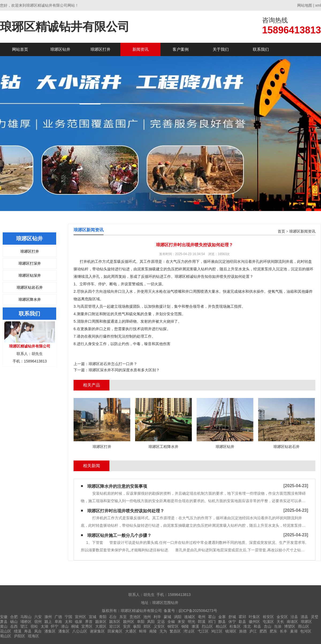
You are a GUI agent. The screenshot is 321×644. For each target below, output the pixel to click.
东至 (123, 617)
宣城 (93, 617)
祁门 (212, 622)
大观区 (101, 626)
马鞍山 (26, 617)
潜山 (65, 626)
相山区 (221, 626)
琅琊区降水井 (30, 299)
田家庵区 (115, 631)
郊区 (147, 626)
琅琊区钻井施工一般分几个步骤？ (119, 535)
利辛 (157, 617)
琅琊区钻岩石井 (30, 287)
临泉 (79, 622)
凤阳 (151, 622)
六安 (38, 617)
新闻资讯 (140, 49)
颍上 (48, 622)
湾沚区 (189, 631)
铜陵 (185, 626)
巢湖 (294, 631)
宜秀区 (87, 626)
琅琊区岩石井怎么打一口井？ (113, 364)
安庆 (127, 626)
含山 (267, 626)
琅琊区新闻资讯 (302, 231)
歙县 (242, 622)
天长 (280, 622)
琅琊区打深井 (30, 263)
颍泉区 (101, 622)
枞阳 (137, 626)
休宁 (232, 622)
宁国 (68, 617)
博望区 (290, 626)
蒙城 (167, 617)
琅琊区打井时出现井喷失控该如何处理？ (126, 511)
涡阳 (178, 617)
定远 (161, 622)
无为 (163, 631)
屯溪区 (268, 622)
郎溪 (202, 622)
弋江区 (203, 631)
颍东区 (115, 622)
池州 (147, 617)
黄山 (4, 626)
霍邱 (242, 617)
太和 (68, 622)
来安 (181, 622)
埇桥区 (26, 622)
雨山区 (304, 626)
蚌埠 (143, 631)
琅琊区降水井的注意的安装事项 (117, 486)
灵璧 (315, 617)
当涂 (278, 626)
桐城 (75, 626)
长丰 (284, 631)
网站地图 (305, 5)
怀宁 (55, 626)
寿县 (28, 631)
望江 (24, 626)
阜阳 (141, 622)
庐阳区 (20, 636)
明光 (192, 622)
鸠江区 (217, 631)
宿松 (34, 626)
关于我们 (221, 49)
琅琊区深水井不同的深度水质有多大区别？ (124, 370)
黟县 (222, 622)
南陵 (153, 631)
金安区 (282, 617)
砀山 (14, 622)
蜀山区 (6, 636)
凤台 (38, 631)
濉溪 (195, 626)
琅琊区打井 (100, 49)
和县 (257, 626)
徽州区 (254, 622)
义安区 (159, 626)
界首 (89, 622)
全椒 (171, 622)
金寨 (222, 617)
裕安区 (268, 617)
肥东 (273, 631)
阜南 (58, 622)
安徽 (4, 617)
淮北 (247, 626)
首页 (281, 231)
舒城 (232, 617)
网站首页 (20, 49)
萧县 (4, 622)
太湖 (44, 626)
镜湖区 (231, 631)
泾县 (294, 617)
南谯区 (292, 622)
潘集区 (50, 631)
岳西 (14, 626)
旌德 (243, 631)
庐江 (253, 631)
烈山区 (207, 626)
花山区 (6, 631)
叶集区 (254, 617)
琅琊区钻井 (60, 49)
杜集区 (235, 626)
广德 (58, 617)
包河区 (306, 631)
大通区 (131, 631)
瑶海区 (33, 636)
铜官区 (173, 626)
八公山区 (80, 631)
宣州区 (81, 617)
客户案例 (181, 49)
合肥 (14, 617)
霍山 (212, 617)
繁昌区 (175, 631)
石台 (113, 617)
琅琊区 (306, 622)
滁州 (48, 617)
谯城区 (190, 617)
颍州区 (129, 622)
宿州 (38, 622)
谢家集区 (97, 631)
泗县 (304, 617)
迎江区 (115, 626)
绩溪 (18, 631)
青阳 (103, 617)
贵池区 (135, 617)
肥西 (263, 631)
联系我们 (261, 49)
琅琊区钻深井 (30, 275)
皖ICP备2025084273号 (198, 611)
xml (318, 5)
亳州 (202, 617)
